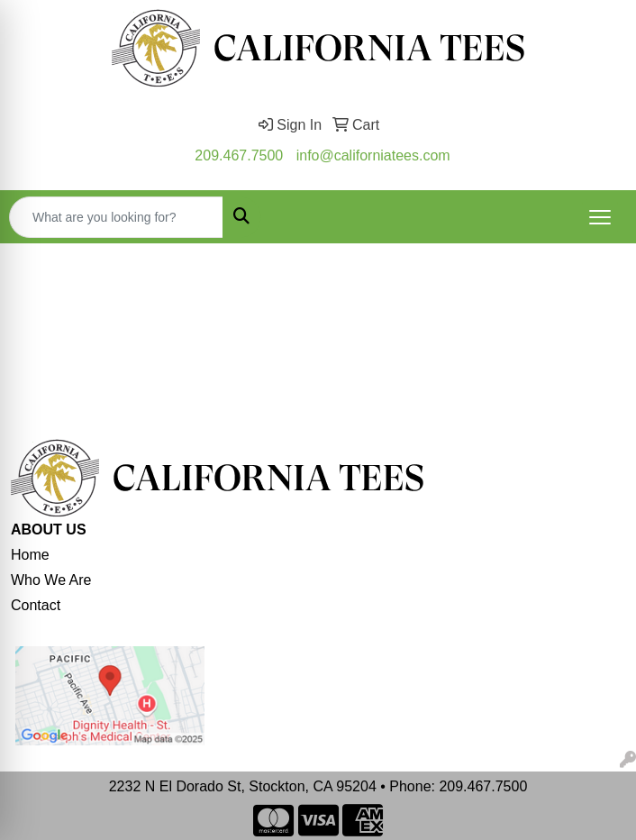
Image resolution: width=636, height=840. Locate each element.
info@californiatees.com (373, 155)
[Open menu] (600, 217)
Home (30, 555)
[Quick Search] (116, 217)
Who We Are (51, 580)
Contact (36, 605)
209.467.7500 (239, 155)
